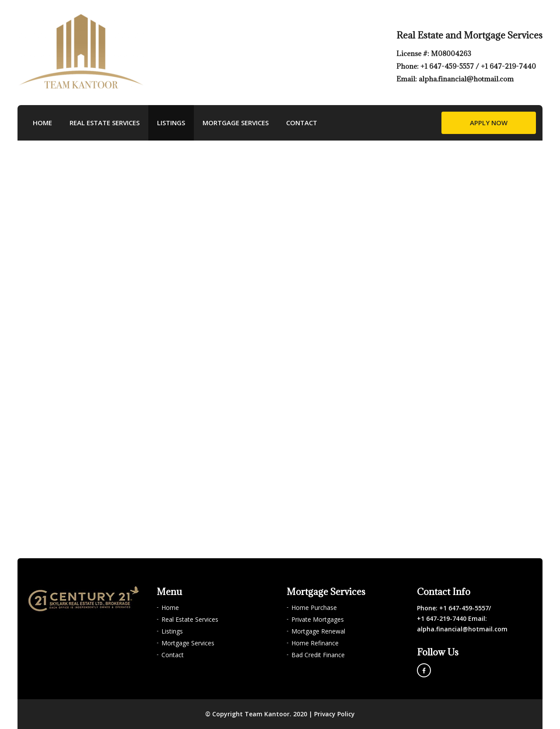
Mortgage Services (236, 123)
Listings (171, 123)
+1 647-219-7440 (508, 66)
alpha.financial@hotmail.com (466, 79)
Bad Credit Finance (318, 655)
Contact (302, 123)
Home (42, 123)
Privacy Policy (334, 714)
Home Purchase (314, 607)
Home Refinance (315, 643)
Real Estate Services (105, 123)
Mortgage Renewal (318, 631)
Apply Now (489, 123)
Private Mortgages (318, 619)
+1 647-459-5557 (448, 66)
